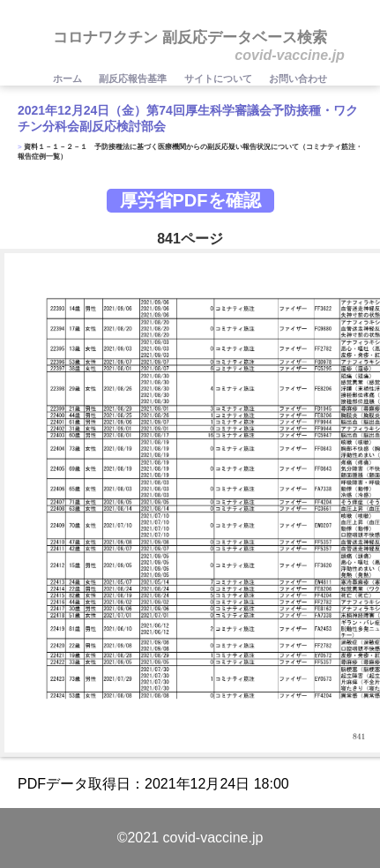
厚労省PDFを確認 (190, 200)
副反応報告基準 (134, 79)
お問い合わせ (298, 79)
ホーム (69, 79)
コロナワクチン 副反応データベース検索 (190, 37)
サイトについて (220, 79)
